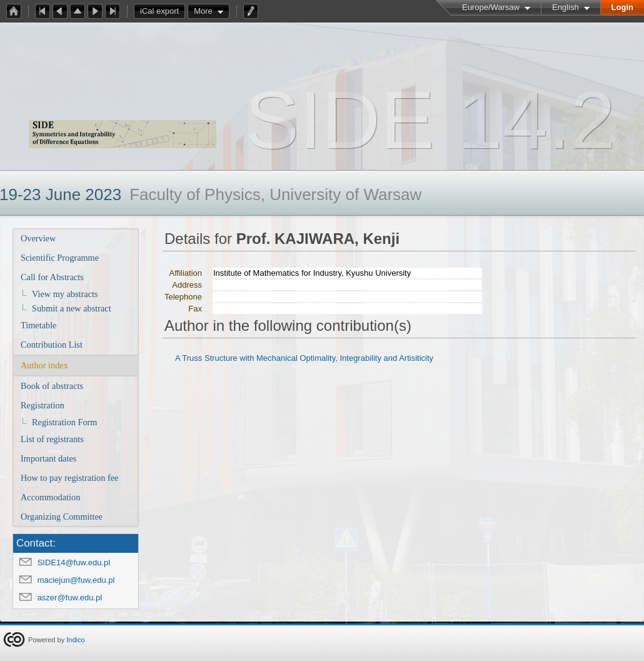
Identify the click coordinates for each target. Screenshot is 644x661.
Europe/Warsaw (491, 7)
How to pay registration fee (69, 478)
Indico (75, 640)
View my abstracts (65, 294)
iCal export (163, 11)
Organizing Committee (62, 517)
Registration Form (64, 422)
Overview (38, 238)
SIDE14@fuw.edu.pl (74, 563)
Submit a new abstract (72, 308)
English (566, 7)
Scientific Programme (60, 258)
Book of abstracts (52, 386)
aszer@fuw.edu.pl (70, 598)
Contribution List (52, 345)
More (203, 11)
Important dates (48, 458)
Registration (43, 405)
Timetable (38, 325)
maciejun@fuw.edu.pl (76, 580)
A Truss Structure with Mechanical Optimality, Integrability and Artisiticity (304, 358)
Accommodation (50, 497)
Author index (44, 365)
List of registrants (52, 439)
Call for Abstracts (52, 277)
